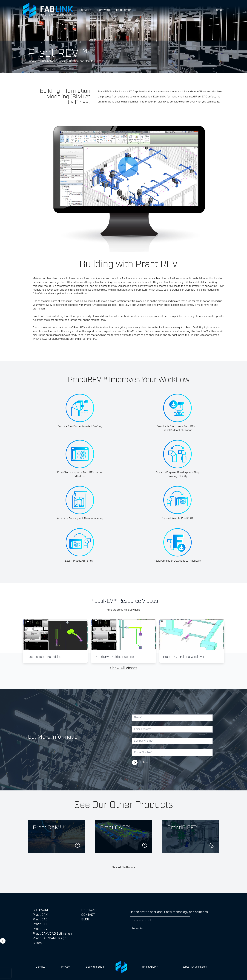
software (214, 331)
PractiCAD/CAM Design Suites (49, 941)
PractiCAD (144, 331)
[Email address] (160, 920)
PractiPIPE (40, 924)
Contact (219, 10)
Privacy (65, 967)
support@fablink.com (195, 967)
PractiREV (40, 929)
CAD (132, 92)
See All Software (124, 867)
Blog (85, 919)
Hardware (104, 10)
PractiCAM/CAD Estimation (52, 934)
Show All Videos (124, 668)
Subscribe (137, 929)
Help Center (123, 10)
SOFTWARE (41, 910)
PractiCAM (192, 328)
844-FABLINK (150, 967)
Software (85, 10)
